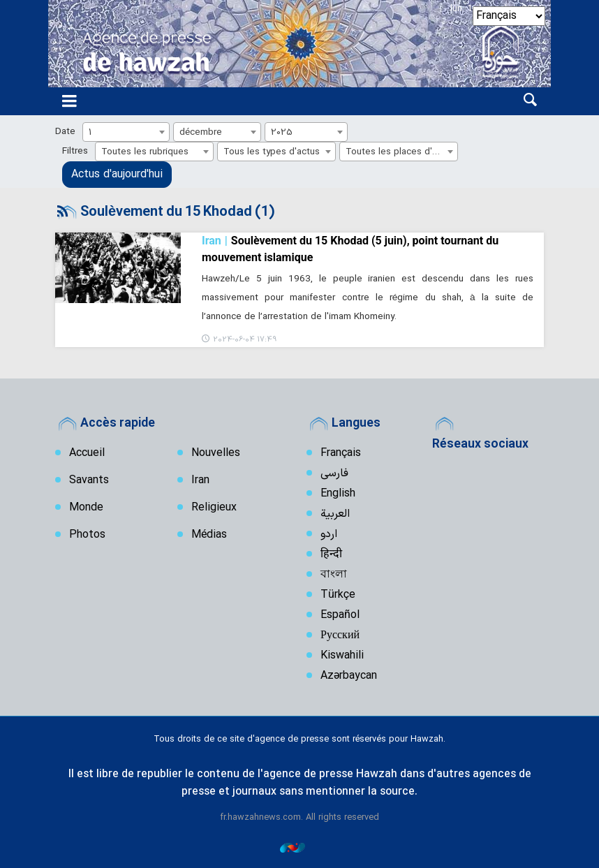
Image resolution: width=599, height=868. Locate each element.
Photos (87, 535)
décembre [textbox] (201, 132)
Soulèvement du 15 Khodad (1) (177, 212)
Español (340, 615)
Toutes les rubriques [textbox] (145, 152)
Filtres (75, 151)
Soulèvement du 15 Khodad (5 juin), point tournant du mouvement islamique (350, 248)
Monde (86, 508)
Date (65, 132)
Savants (89, 480)
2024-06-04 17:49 (245, 340)
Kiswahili (342, 656)
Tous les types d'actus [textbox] (272, 152)
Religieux (214, 508)
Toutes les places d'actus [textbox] (400, 152)
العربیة (335, 514)
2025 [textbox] (282, 132)
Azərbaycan (349, 676)
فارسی (334, 473)
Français (341, 453)
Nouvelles (216, 453)
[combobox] (126, 132)
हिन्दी (331, 554)
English (338, 494)
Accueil (87, 453)
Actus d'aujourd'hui (117, 175)
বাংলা (334, 575)
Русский (340, 635)
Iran (200, 480)
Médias (209, 535)
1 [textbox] (90, 132)
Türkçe (338, 595)
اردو (329, 534)
